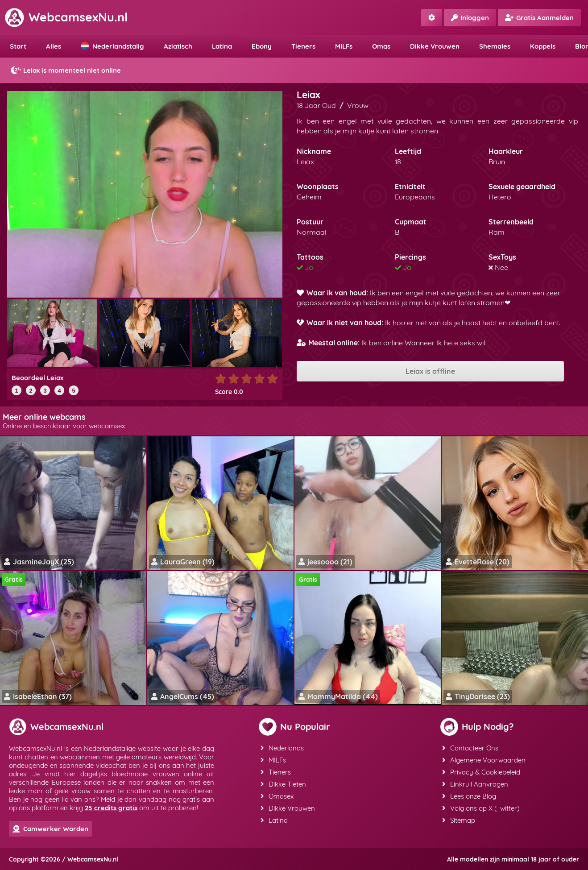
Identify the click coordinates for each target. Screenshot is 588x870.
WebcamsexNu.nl (66, 17)
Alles (54, 46)
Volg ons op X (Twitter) (481, 808)
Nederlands (282, 748)
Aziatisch (178, 46)
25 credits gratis (111, 808)
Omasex (277, 796)
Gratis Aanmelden (539, 18)
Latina (222, 46)
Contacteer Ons (470, 748)
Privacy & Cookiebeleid (481, 772)
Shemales (495, 46)
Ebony (262, 46)
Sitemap (459, 820)
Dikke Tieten (283, 784)
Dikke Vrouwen (435, 46)
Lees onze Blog (469, 796)
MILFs (344, 46)
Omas (381, 46)
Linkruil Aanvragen (475, 784)
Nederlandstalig (112, 46)
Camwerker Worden (50, 829)
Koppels (543, 46)
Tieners (303, 46)
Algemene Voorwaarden (484, 760)
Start (18, 46)
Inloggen (470, 18)
